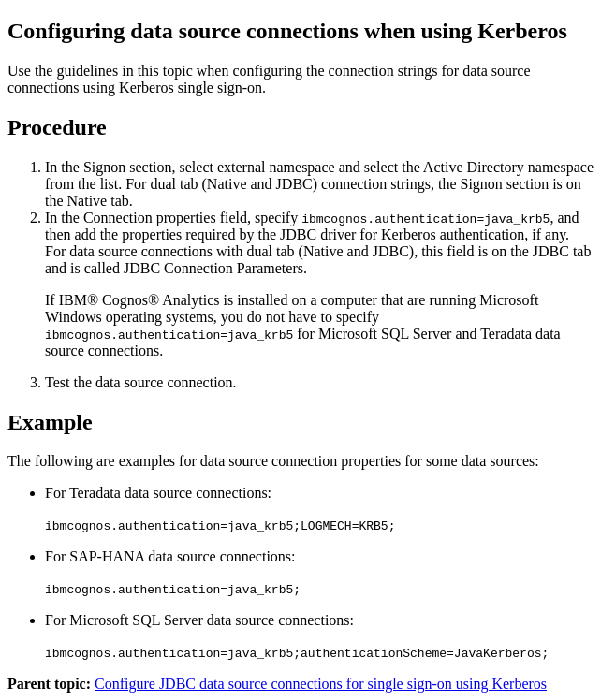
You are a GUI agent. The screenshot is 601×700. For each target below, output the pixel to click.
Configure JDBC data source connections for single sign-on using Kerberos (321, 684)
